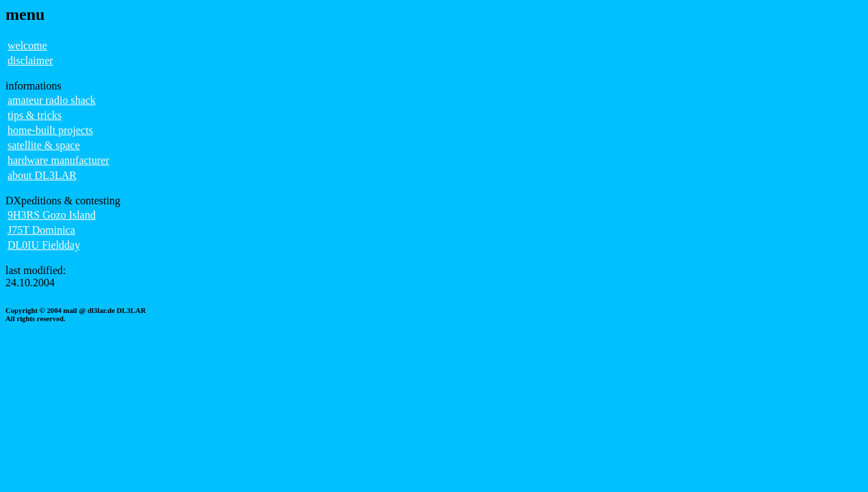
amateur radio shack (52, 100)
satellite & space (44, 145)
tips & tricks (35, 115)
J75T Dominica (41, 230)
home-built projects (50, 130)
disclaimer (30, 60)
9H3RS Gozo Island (52, 215)
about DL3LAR (42, 175)
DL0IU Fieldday (44, 245)
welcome (27, 45)
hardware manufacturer (58, 160)
